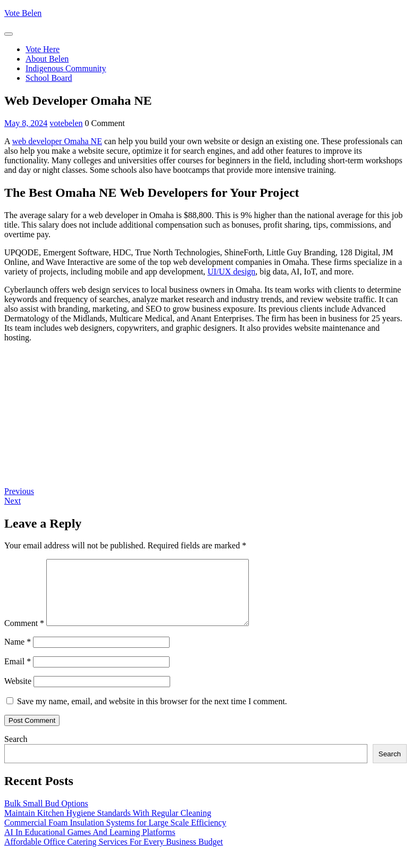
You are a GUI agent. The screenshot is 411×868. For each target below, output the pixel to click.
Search (16, 752)
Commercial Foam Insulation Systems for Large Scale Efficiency (115, 835)
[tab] (9, 34)
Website (18, 694)
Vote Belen (23, 13)
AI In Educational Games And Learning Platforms (90, 845)
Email (18, 674)
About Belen (47, 59)
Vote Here (43, 49)
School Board (49, 78)
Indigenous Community (66, 68)
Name (18, 654)
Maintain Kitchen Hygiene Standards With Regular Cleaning (108, 826)
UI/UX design (231, 272)
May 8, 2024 (26, 123)
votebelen (66, 123)
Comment (24, 636)
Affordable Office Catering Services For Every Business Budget (114, 854)
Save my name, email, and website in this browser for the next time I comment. (152, 714)
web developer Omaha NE (57, 141)
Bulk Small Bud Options (46, 816)
